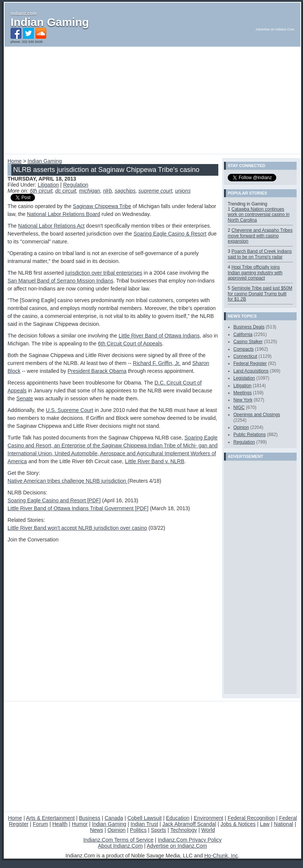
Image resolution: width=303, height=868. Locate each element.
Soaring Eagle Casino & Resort (170, 234)
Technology (183, 830)
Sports (158, 830)
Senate (24, 398)
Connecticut (245, 356)
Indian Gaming (50, 22)
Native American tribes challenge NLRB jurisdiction (68, 481)
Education (178, 818)
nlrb (107, 191)
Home (14, 161)
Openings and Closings (257, 415)
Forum (40, 824)
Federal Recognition (251, 818)
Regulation (76, 185)
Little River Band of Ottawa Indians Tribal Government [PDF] (78, 508)
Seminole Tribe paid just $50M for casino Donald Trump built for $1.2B (260, 294)
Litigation (48, 185)
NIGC (239, 407)
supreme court (155, 191)
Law (265, 824)
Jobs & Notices (238, 824)
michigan (90, 191)
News (97, 830)
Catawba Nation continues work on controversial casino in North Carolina (259, 215)
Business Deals (249, 327)
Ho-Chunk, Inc (221, 856)
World (208, 830)
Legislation (244, 378)
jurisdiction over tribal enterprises (104, 273)
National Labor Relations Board (63, 214)
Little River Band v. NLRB (155, 461)
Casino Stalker (248, 342)
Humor (80, 824)
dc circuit (66, 191)
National (284, 824)
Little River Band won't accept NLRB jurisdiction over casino (77, 528)
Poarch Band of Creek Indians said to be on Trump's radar (260, 254)
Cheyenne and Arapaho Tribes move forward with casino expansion (260, 236)
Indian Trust (144, 824)
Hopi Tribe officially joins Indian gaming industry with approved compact (255, 273)
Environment (209, 818)
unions (183, 191)
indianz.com (24, 14)
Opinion (241, 427)
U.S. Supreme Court (70, 410)
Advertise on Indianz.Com (177, 846)
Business (90, 818)
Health (60, 824)
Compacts (244, 349)
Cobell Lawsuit (144, 818)
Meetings (243, 393)
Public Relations (250, 435)
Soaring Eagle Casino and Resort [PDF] (54, 500)
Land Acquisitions (251, 371)
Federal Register (250, 363)
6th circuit (41, 191)
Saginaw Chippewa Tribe (102, 206)
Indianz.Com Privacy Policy (190, 840)
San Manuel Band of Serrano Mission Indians (60, 281)
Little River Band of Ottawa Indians (159, 336)
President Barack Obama (97, 371)
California (243, 334)
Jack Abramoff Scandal (189, 824)
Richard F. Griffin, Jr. (157, 363)
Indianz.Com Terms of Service (118, 840)
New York (243, 400)
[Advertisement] (94, 99)
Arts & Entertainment (50, 818)
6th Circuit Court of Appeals (130, 344)
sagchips (125, 191)
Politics (138, 830)
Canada (114, 818)
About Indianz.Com (120, 846)
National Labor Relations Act (51, 226)
